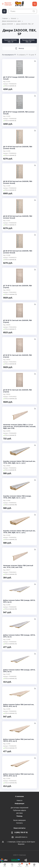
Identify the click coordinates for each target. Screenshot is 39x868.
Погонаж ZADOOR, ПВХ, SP (28, 41)
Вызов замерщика (20, 820)
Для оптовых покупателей (20, 808)
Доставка (19, 813)
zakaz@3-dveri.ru (21, 837)
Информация (19, 803)
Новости (19, 800)
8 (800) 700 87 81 (21, 832)
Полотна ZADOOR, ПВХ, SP (11, 41)
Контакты (19, 823)
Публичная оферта (20, 810)
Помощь (20, 816)
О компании (19, 796)
